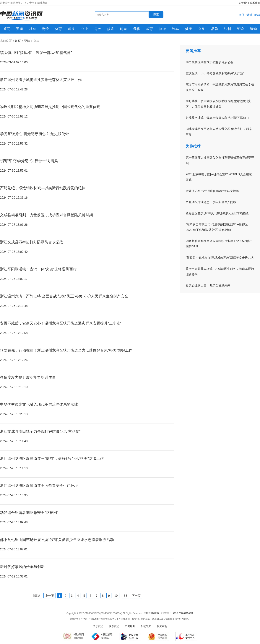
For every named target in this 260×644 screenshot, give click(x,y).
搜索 (156, 15)
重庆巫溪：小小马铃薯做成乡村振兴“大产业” (215, 73)
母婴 (136, 29)
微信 (242, 15)
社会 (32, 29)
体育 (58, 29)
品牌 (214, 29)
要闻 (19, 29)
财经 (45, 29)
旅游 (162, 29)
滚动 (253, 29)
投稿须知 (146, 626)
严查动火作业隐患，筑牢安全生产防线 (211, 202)
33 (126, 596)
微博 (249, 15)
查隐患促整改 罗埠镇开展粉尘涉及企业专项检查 (217, 213)
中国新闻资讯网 (152, 613)
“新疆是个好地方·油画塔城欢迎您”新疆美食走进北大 (220, 258)
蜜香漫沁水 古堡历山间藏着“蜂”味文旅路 (212, 191)
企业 (84, 29)
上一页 (50, 596)
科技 (71, 29)
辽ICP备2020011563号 (182, 613)
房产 (97, 29)
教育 (149, 29)
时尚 (123, 29)
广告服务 (130, 626)
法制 (227, 29)
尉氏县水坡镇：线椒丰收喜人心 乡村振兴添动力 (217, 118)
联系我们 (255, 3)
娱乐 (110, 29)
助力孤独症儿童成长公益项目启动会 (209, 62)
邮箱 (257, 15)
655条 (37, 596)
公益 (201, 29)
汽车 (175, 29)
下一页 (136, 596)
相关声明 (162, 626)
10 (116, 596)
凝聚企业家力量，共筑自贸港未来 (208, 285)
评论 (240, 29)
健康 (188, 29)
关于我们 (244, 3)
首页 (6, 29)
